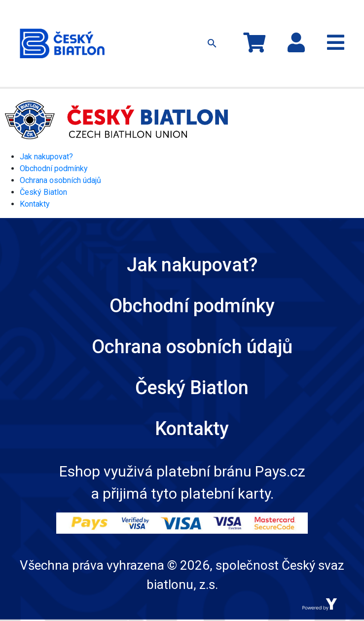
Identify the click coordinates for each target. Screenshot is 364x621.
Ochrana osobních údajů (60, 180)
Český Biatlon (43, 192)
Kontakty (35, 204)
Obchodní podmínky (54, 168)
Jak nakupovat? (46, 157)
